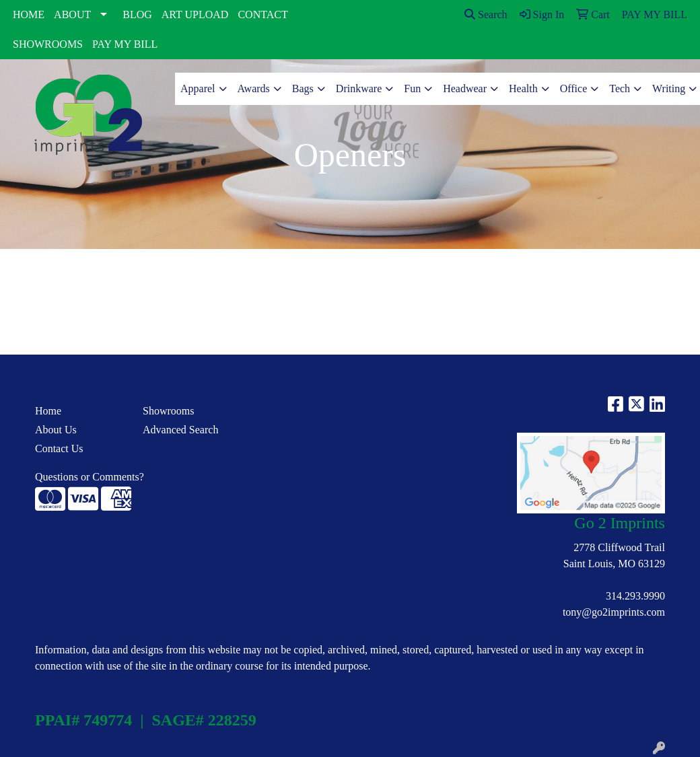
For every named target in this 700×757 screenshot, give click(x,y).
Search (486, 14)
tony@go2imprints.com (614, 612)
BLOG (137, 14)
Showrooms (168, 411)
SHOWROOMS (48, 44)
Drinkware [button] (359, 88)
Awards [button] (254, 88)
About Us (56, 430)
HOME (29, 14)
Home (48, 411)
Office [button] (574, 88)
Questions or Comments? (90, 477)
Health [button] (523, 88)
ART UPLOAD (195, 14)
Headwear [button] (465, 88)
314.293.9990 (635, 596)
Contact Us (59, 448)
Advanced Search (180, 430)
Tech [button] (620, 88)
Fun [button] (412, 88)
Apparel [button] (198, 88)
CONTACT (262, 14)
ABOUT (72, 14)
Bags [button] (303, 88)
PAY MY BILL (125, 44)
